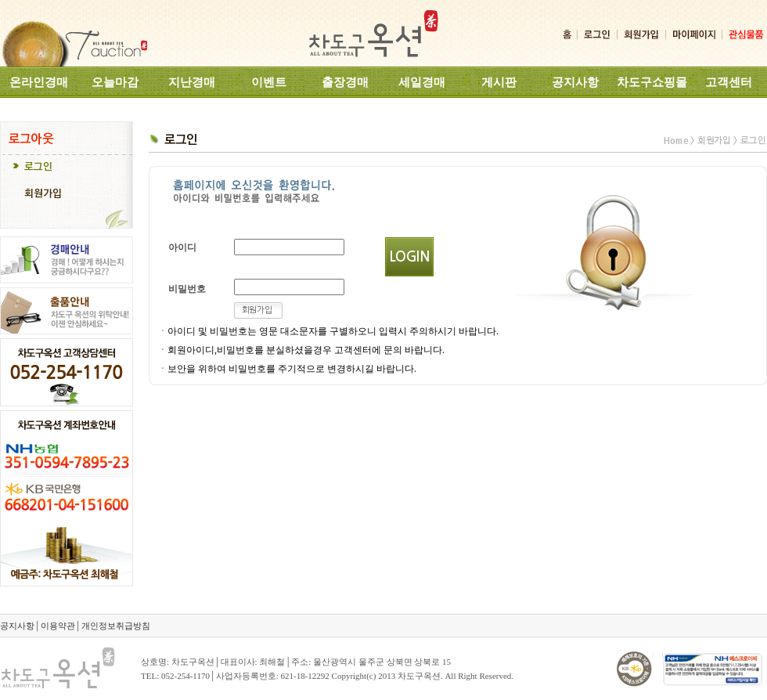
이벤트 (269, 82)
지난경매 (192, 82)
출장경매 (345, 82)
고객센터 (729, 82)
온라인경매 (39, 82)
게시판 (499, 82)
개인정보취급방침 (116, 626)
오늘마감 (115, 82)
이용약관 (58, 626)
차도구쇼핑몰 (652, 82)
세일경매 (422, 82)
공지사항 (575, 82)
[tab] (67, 168)
